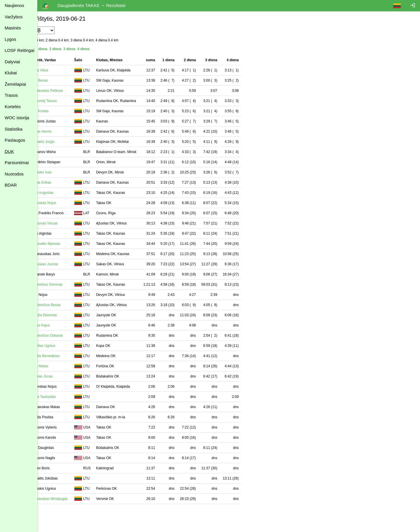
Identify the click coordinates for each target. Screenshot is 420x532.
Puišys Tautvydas (74, 397)
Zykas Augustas (72, 193)
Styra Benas (70, 80)
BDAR (11, 185)
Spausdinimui (52, 510)
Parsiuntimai (17, 163)
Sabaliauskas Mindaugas (79, 499)
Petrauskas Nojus (74, 203)
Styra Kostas (70, 111)
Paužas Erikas (71, 182)
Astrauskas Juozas (75, 264)
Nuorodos (14, 174)
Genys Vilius (70, 70)
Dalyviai (12, 62)
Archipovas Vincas (75, 223)
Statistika (14, 129)
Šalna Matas (70, 366)
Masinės (13, 28)
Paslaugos (15, 140)
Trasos (11, 95)
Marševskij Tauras (74, 101)
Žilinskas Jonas (72, 376)
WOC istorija (17, 118)
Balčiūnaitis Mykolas (76, 244)
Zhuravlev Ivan (72, 172)
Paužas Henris (71, 131)
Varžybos (14, 17)
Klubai (11, 73)
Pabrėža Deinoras (74, 315)
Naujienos (14, 5)
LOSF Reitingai (20, 50)
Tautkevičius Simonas (77, 285)
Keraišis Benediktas (75, 356)
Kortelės (13, 107)
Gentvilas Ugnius (73, 346)
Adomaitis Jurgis (73, 142)
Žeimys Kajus (71, 325)
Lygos (10, 39)
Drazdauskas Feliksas (77, 91)
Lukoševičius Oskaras (77, 336)
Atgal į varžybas (54, 529)
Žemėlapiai (15, 84)
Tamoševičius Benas (76, 305)
